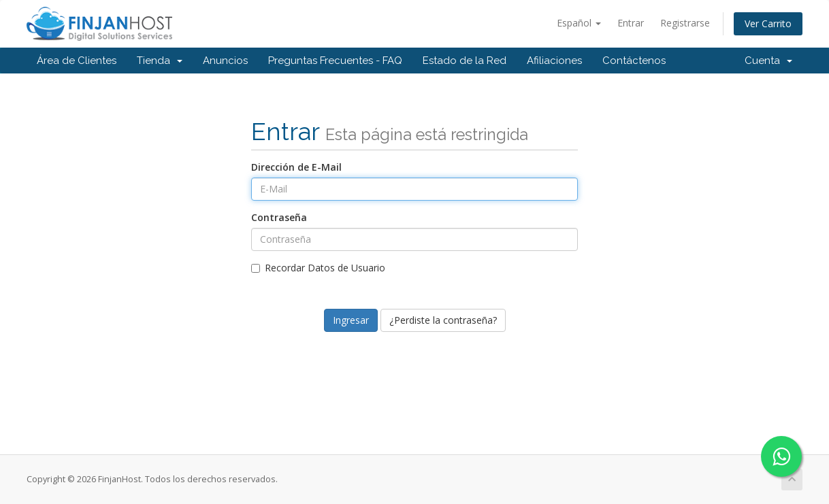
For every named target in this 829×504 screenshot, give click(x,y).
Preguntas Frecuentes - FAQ (335, 61)
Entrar (631, 23)
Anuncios (225, 61)
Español (579, 23)
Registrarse (685, 23)
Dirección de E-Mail (296, 167)
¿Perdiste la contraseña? (443, 320)
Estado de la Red (465, 61)
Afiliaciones (554, 61)
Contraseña (279, 217)
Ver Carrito (768, 23)
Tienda (160, 61)
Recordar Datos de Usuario (318, 268)
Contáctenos (634, 61)
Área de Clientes (77, 61)
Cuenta (768, 61)
